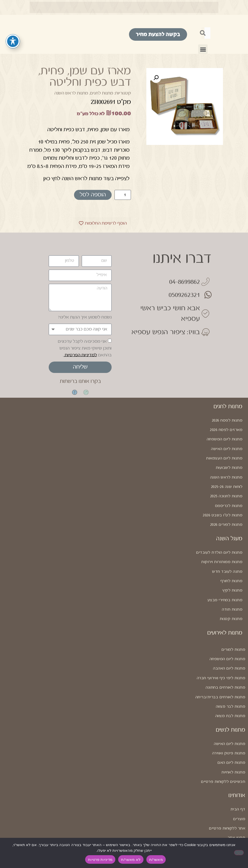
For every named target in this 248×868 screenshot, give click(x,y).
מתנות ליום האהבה (229, 643)
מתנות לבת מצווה (230, 685)
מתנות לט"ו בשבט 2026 (223, 503)
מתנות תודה (232, 589)
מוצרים (239, 780)
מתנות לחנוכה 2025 (226, 487)
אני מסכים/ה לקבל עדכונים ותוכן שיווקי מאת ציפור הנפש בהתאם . (85, 348)
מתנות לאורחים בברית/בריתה (220, 668)
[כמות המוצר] (123, 195)
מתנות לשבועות (229, 461)
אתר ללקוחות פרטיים (227, 788)
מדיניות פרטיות (232, 805)
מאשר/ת (156, 860)
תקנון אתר (237, 797)
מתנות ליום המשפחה (225, 436)
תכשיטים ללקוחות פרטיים (223, 745)
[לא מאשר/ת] (239, 853)
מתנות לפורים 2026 (226, 512)
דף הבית (238, 771)
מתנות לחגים (102, 93)
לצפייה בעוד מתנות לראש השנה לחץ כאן (86, 178)
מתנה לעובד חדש (227, 555)
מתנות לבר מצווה (231, 677)
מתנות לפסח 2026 (227, 420)
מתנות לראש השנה (71, 93)
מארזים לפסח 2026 (226, 428)
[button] (203, 49)
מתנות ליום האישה (227, 445)
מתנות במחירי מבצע (225, 580)
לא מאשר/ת (131, 860)
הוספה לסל (93, 195)
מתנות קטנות (231, 597)
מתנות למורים (233, 626)
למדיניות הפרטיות (80, 355)
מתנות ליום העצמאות (224, 453)
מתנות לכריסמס (229, 495)
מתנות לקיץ (232, 572)
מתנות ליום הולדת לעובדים (219, 538)
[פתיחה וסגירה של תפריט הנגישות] (13, 41)
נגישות (240, 813)
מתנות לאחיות (233, 737)
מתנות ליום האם (231, 728)
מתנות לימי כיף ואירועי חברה (221, 652)
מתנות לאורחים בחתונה (225, 660)
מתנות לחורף (231, 563)
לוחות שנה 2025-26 (227, 478)
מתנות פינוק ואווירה (229, 720)
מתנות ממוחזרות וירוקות (222, 547)
